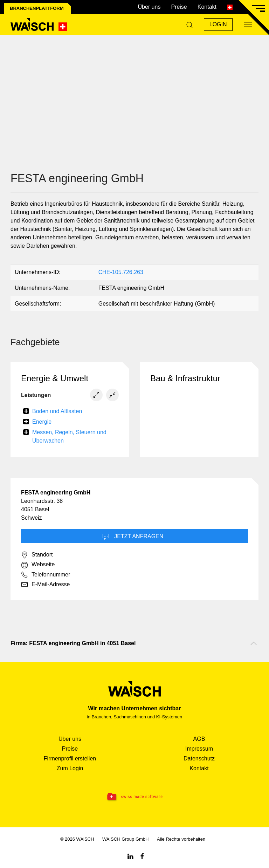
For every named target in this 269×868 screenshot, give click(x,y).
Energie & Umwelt (55, 378)
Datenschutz (199, 758)
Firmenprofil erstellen (70, 758)
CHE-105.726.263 (121, 272)
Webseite (38, 565)
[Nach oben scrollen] (254, 643)
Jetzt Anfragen (133, 537)
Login (218, 24)
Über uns (149, 7)
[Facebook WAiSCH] (142, 856)
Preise (179, 7)
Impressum (199, 749)
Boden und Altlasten (57, 411)
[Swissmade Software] (134, 797)
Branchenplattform (37, 8)
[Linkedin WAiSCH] (130, 856)
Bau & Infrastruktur (185, 378)
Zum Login (70, 768)
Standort (37, 555)
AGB (199, 739)
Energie (42, 422)
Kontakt (207, 7)
